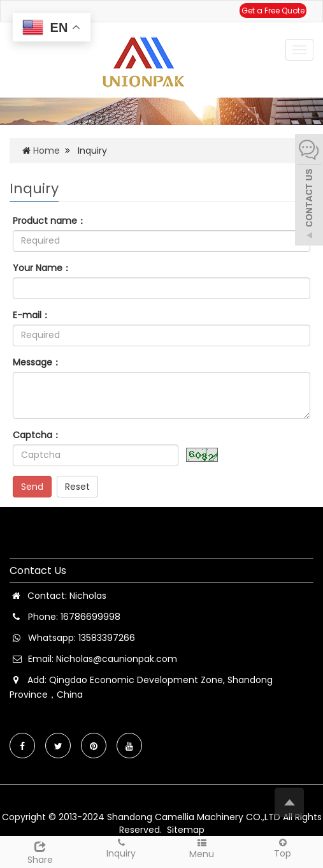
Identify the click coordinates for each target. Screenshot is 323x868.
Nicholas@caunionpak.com (117, 659)
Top (283, 848)
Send (32, 487)
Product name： (49, 221)
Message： (37, 362)
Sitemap (186, 830)
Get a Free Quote (273, 11)
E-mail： (32, 315)
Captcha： (37, 435)
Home (47, 151)
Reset (77, 487)
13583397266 (107, 638)
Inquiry (121, 848)
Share (40, 851)
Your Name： (42, 268)
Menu (202, 849)
